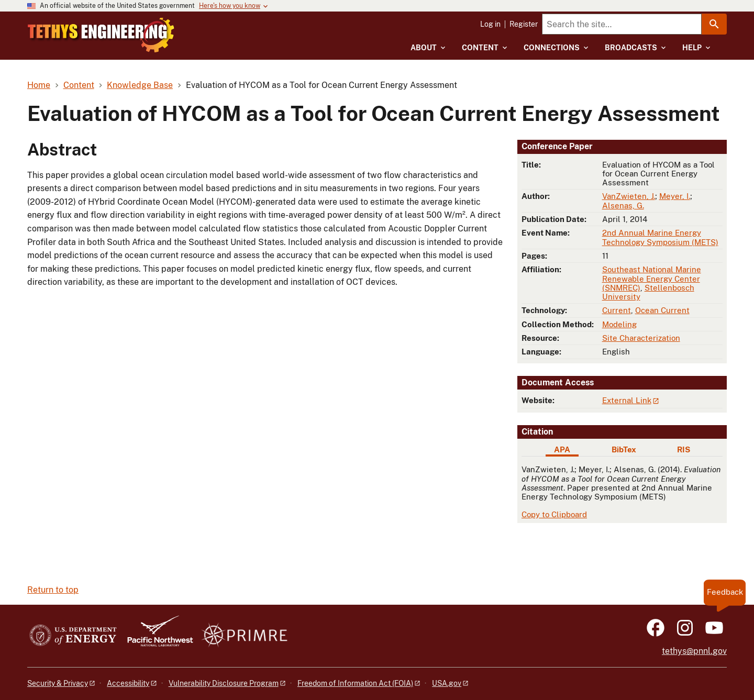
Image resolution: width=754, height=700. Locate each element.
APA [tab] (562, 449)
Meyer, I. (675, 196)
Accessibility (128, 683)
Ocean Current (662, 310)
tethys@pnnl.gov (694, 651)
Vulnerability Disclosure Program (224, 683)
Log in (490, 24)
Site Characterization (641, 338)
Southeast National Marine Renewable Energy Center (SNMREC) (652, 279)
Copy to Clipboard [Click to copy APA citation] (554, 514)
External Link (627, 400)
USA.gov (447, 683)
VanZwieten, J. (629, 196)
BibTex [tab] (624, 449)
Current (617, 310)
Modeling (619, 324)
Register (524, 24)
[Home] (143, 28)
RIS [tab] (684, 449)
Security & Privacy (58, 683)
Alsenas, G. (623, 205)
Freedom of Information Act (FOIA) (355, 683)
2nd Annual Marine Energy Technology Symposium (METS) (660, 237)
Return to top (53, 590)
